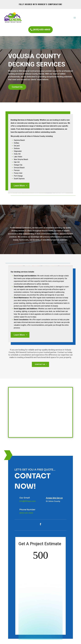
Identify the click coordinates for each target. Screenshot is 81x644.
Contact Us (17, 87)
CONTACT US (40, 364)
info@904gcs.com (28, 501)
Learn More (19, 186)
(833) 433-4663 (42, 30)
